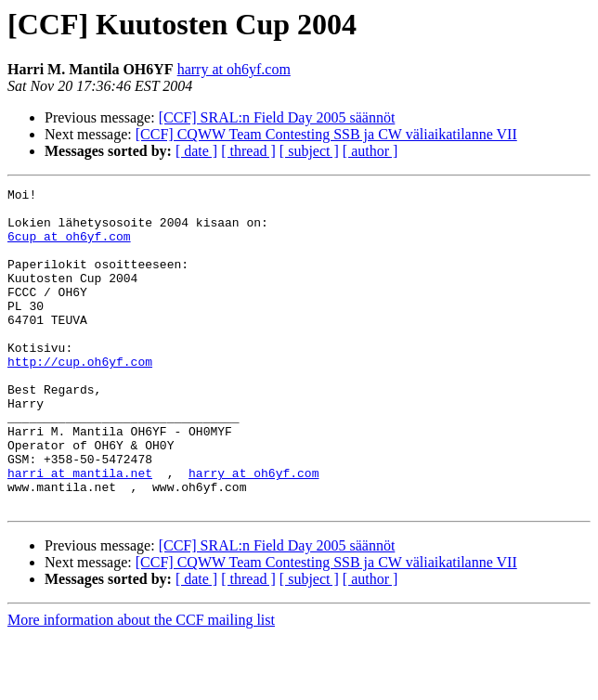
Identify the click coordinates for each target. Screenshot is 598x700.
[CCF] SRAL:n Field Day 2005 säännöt (277, 117)
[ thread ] (248, 151)
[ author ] (370, 151)
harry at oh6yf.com (234, 69)
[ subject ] (309, 151)
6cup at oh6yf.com (69, 247)
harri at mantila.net (80, 531)
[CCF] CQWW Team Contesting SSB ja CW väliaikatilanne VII (326, 134)
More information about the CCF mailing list (141, 684)
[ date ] (196, 151)
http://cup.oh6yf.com (80, 397)
